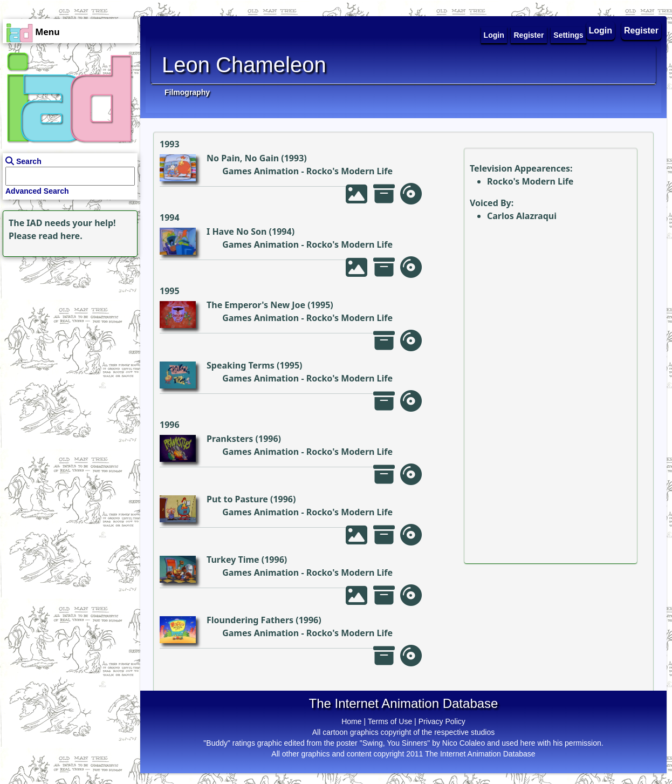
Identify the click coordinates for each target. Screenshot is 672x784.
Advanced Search (37, 191)
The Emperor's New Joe (256, 305)
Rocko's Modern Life (349, 171)
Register (641, 30)
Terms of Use (390, 721)
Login (601, 30)
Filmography (187, 92)
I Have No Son (236, 231)
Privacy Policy (442, 721)
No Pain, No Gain (243, 158)
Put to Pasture (237, 499)
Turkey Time (233, 560)
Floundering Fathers (250, 620)
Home (351, 721)
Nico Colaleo (464, 743)
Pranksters (230, 439)
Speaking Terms (241, 365)
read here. (61, 236)
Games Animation (260, 171)
